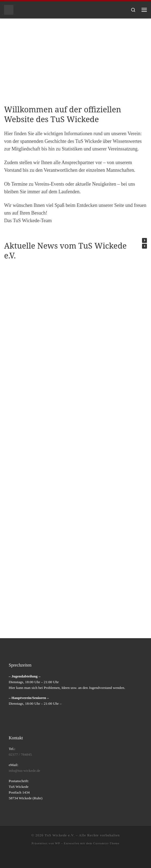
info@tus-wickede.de (25, 771)
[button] (144, 240)
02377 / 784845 (20, 754)
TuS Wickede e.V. (60, 835)
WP (58, 843)
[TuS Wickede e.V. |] (9, 9)
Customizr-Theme (106, 843)
